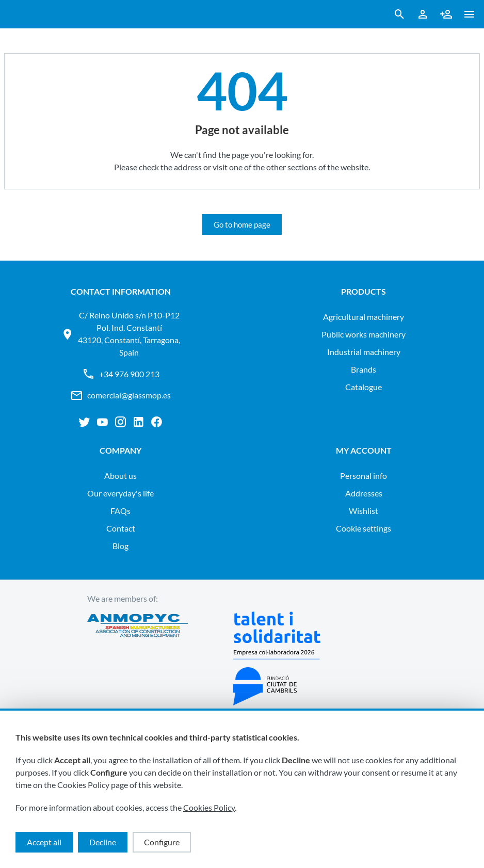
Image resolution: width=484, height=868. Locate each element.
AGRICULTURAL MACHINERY (364, 317)
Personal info (364, 476)
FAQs (120, 511)
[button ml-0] (469, 16)
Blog (120, 546)
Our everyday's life (120, 493)
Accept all (44, 842)
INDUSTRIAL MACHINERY (364, 352)
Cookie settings (364, 528)
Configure (162, 842)
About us (120, 476)
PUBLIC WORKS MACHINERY (364, 334)
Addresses (364, 493)
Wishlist (364, 511)
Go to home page (242, 224)
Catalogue (364, 387)
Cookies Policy (209, 807)
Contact (121, 528)
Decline (103, 842)
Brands (364, 369)
